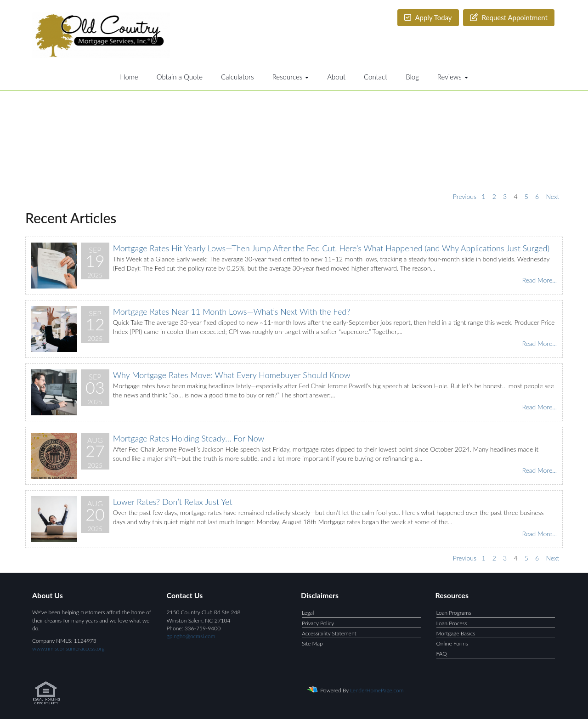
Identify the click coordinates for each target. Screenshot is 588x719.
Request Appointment (509, 17)
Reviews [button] (453, 77)
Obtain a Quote (180, 77)
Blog (412, 77)
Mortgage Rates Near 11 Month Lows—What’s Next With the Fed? (232, 311)
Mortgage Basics (456, 633)
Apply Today (428, 17)
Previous (465, 196)
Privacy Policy (318, 623)
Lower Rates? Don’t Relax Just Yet (173, 502)
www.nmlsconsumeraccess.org (68, 648)
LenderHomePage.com (377, 690)
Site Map (312, 643)
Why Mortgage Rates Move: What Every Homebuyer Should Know (232, 375)
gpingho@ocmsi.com (191, 636)
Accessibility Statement (329, 633)
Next (552, 196)
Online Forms (452, 643)
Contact (376, 77)
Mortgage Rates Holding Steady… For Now (189, 438)
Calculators (237, 77)
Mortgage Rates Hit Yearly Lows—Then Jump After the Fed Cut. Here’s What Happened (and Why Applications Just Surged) (331, 248)
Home (129, 77)
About (336, 77)
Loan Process (452, 623)
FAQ (442, 654)
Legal (308, 613)
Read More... (539, 280)
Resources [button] (291, 77)
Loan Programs (454, 613)
